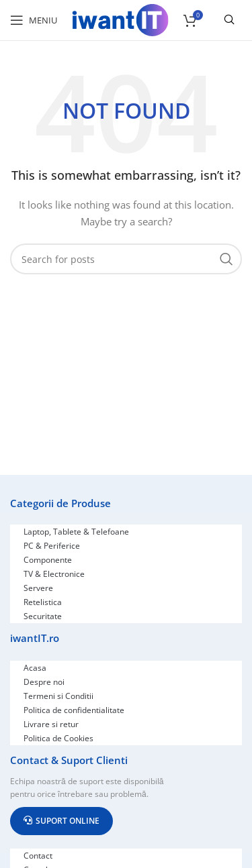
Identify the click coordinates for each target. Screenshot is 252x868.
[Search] (126, 259)
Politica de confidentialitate (74, 710)
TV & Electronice (54, 574)
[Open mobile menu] (34, 20)
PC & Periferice (52, 546)
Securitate (43, 616)
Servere (38, 588)
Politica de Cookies (58, 738)
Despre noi (44, 682)
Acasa (35, 668)
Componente (48, 560)
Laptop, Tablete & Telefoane (76, 532)
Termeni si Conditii (58, 696)
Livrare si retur (51, 724)
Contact (38, 856)
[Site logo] (120, 19)
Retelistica (43, 602)
